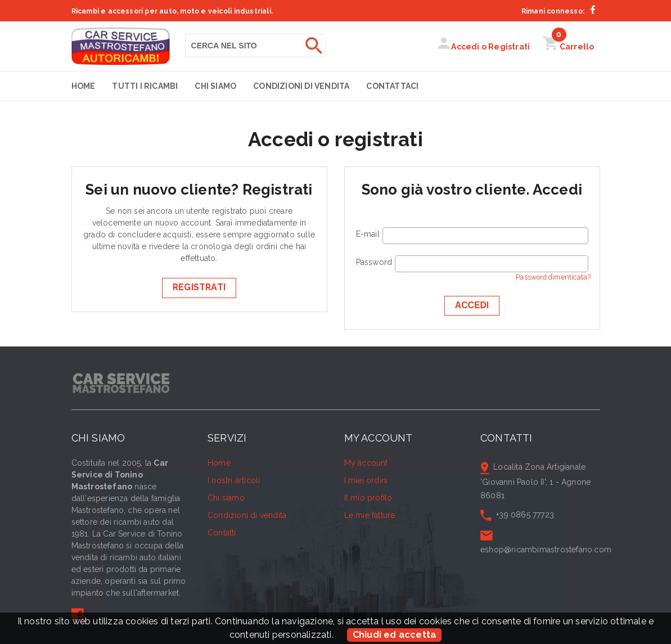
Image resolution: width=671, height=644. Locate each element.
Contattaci (392, 86)
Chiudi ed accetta (394, 635)
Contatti (222, 533)
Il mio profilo (368, 498)
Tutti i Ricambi (145, 86)
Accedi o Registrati (484, 47)
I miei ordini (366, 480)
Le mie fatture (370, 515)
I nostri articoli (234, 480)
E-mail (368, 234)
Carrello (569, 47)
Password (374, 262)
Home (84, 86)
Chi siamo (215, 86)
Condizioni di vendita (301, 86)
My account (366, 463)
